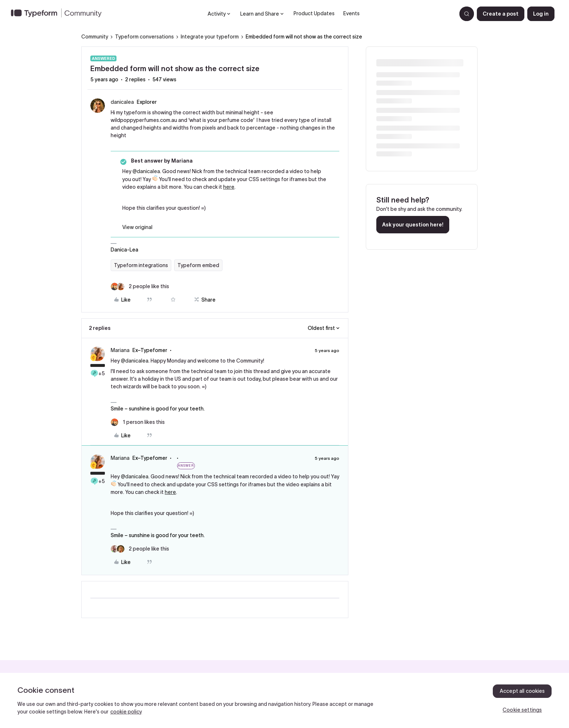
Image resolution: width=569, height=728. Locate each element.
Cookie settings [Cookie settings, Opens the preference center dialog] (522, 710)
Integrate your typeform (210, 37)
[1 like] (138, 422)
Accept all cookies (522, 691)
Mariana (120, 350)
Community (95, 37)
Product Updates (314, 13)
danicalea (122, 102)
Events (351, 13)
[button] (501, 14)
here (229, 187)
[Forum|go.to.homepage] (59, 14)
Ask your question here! (413, 225)
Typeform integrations (141, 265)
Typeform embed (198, 265)
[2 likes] (140, 287)
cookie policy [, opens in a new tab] (126, 712)
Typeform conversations (144, 37)
